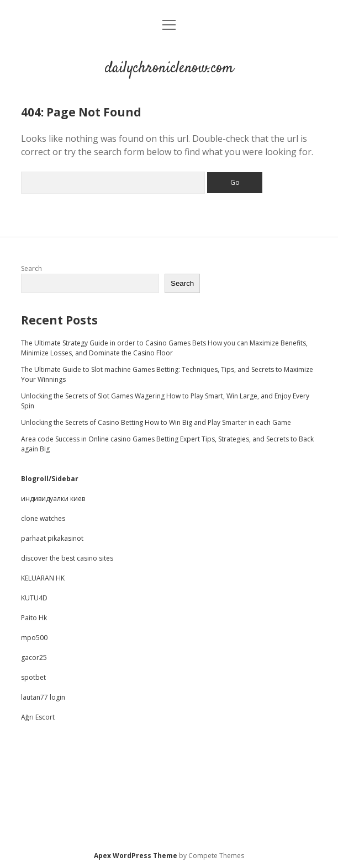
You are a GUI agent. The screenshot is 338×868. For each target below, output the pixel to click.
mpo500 (34, 638)
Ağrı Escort (38, 717)
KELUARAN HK (43, 578)
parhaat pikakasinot (52, 538)
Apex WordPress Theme (136, 856)
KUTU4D (34, 598)
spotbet (33, 677)
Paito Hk (34, 618)
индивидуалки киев (53, 499)
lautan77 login (43, 697)
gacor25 (34, 657)
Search (31, 268)
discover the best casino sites (67, 558)
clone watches (43, 518)
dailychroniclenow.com (169, 68)
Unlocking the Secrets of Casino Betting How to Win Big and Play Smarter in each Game (156, 422)
